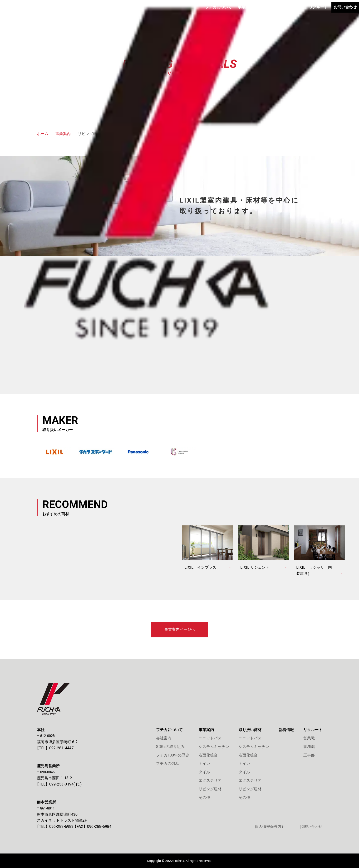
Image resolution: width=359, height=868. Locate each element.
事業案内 (214, 12)
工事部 (309, 755)
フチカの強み (167, 764)
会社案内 (164, 738)
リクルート (294, 12)
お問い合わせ (322, 12)
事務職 (309, 747)
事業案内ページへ (180, 629)
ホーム (43, 134)
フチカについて (184, 12)
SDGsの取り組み (170, 747)
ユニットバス (210, 738)
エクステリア (210, 780)
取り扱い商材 (241, 12)
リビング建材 (210, 789)
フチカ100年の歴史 (173, 755)
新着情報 (268, 12)
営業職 (309, 738)
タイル (204, 772)
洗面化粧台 (208, 755)
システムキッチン (214, 747)
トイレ (204, 764)
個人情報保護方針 (270, 827)
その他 (204, 798)
